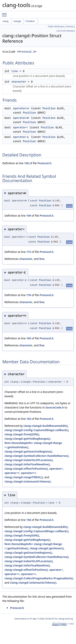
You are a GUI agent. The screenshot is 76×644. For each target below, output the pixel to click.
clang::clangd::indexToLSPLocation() (29, 460)
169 (29, 216)
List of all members (66, 31)
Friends (70, 26)
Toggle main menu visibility (5, 13)
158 (29, 520)
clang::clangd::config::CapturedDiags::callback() (36, 430)
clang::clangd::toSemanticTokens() (28, 481)
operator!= (21, 118)
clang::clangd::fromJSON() (22, 434)
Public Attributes (56, 26)
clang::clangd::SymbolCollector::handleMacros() (37, 456)
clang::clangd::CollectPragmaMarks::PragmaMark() (39, 578)
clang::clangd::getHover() (47, 548)
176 (29, 295)
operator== (21, 108)
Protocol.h (27, 52)
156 (26, 163)
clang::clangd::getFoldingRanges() (27, 439)
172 (29, 252)
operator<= (21, 137)
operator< (20, 127)
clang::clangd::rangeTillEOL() (24, 477)
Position (30, 21)
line (15, 71)
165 (29, 338)
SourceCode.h (55, 407)
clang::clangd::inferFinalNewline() (27, 464)
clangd (17, 21)
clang (6, 21)
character (19, 82)
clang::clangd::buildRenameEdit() (46, 426)
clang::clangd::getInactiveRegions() (28, 451)
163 (29, 419)
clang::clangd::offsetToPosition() (26, 469)
